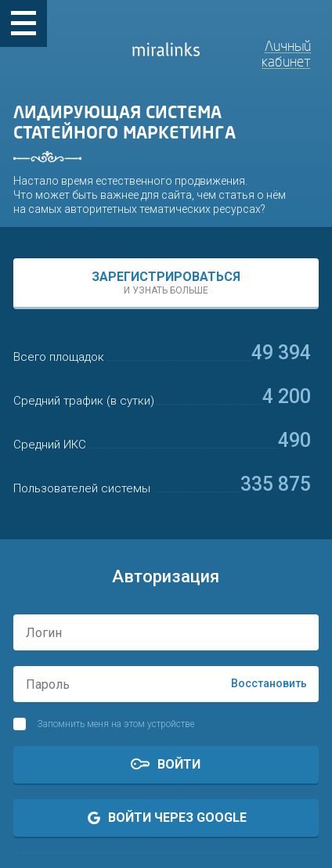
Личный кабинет (286, 54)
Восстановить (269, 683)
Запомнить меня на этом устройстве (115, 724)
